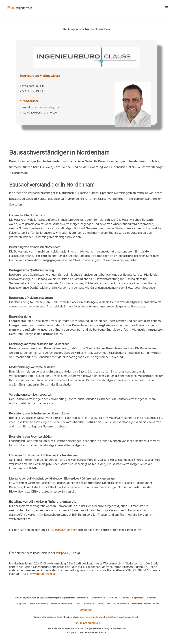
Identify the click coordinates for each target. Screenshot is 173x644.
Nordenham (83, 598)
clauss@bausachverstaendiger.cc (40, 107)
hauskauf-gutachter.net (107, 617)
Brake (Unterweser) (39, 604)
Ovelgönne (21, 604)
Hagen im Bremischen (62, 604)
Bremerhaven (98, 598)
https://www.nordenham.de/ (38, 574)
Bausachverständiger (63, 530)
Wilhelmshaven (121, 604)
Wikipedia (62, 553)
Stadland (113, 598)
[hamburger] (167, 8)
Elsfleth (148, 604)
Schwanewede (86, 610)
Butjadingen (138, 598)
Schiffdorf (152, 598)
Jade (78, 604)
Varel (108, 604)
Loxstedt (125, 598)
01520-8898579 (29, 101)
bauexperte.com (87, 617)
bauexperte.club (131, 617)
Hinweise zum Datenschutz (86, 623)
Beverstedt (89, 604)
